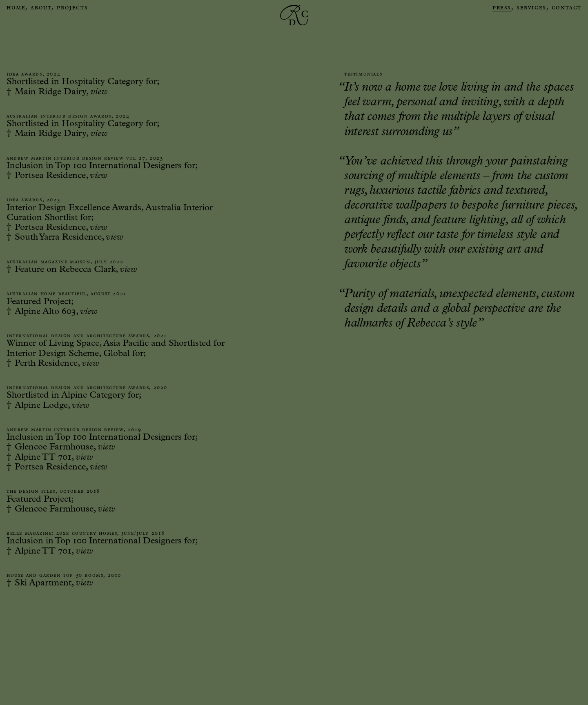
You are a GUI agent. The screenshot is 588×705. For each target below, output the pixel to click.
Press (502, 8)
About (41, 8)
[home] (294, 9)
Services (531, 8)
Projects (72, 8)
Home (16, 8)
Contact (567, 8)
